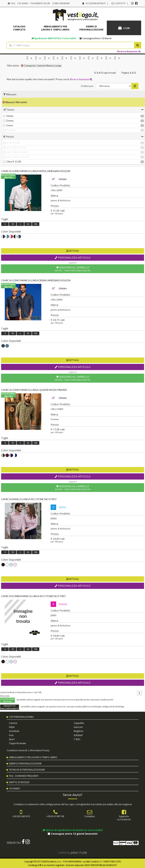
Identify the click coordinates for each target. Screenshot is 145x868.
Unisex (8, 116)
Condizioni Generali (17, 750)
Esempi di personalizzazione (91, 28)
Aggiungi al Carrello (73, 269)
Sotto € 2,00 (12, 143)
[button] (29, 58)
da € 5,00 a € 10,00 (15, 152)
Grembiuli (14, 731)
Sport (12, 739)
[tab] (73, 110)
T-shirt (77, 739)
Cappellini (79, 723)
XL (28, 224)
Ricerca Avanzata (129, 51)
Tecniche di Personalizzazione (27, 770)
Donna (8, 121)
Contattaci (90, 816)
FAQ (11, 3)
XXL (36, 224)
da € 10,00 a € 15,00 (16, 157)
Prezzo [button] (73, 137)
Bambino (10, 130)
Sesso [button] (73, 110)
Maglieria (78, 731)
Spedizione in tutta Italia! (54, 38)
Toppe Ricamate (17, 743)
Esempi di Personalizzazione (25, 764)
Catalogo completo (19, 28)
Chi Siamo (23, 3)
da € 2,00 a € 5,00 (15, 147)
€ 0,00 (124, 28)
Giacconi (78, 727)
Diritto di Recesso (19, 782)
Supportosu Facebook (124, 818)
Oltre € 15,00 (12, 162)
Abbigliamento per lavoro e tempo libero (55, 28)
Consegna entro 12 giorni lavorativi (73, 834)
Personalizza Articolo (73, 258)
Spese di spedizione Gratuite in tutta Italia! (73, 830)
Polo (11, 735)
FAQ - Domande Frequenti (24, 776)
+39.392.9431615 (21, 816)
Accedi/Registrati (96, 3)
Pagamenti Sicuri (40, 3)
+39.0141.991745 (55, 816)
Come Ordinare (61, 3)
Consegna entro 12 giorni (96, 38)
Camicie (13, 723)
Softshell (78, 735)
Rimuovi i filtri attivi (15, 102)
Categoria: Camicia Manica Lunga (41, 66)
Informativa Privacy (39, 750)
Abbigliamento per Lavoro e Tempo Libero (33, 757)
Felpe (12, 727)
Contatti (118, 3)
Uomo (8, 125)
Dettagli (73, 251)
